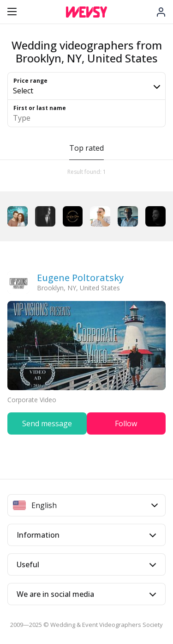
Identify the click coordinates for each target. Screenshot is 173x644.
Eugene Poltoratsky (80, 278)
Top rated (86, 148)
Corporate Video (32, 400)
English (86, 505)
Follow (126, 423)
